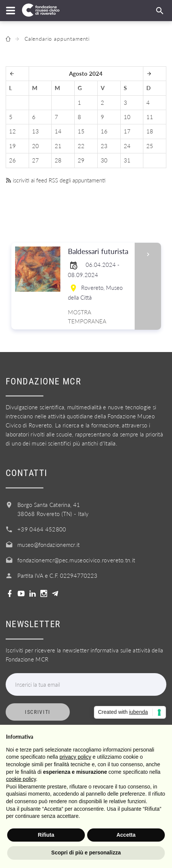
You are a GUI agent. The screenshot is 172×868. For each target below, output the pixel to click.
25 (150, 146)
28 (58, 160)
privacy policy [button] (75, 757)
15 (81, 131)
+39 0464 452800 (42, 529)
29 (81, 160)
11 (150, 117)
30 (104, 160)
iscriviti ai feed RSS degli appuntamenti (56, 180)
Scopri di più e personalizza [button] (86, 853)
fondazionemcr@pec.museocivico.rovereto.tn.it (76, 560)
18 (150, 131)
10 (127, 117)
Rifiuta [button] (46, 835)
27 (35, 160)
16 (104, 131)
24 (127, 146)
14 (58, 131)
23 (104, 146)
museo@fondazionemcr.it (49, 545)
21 (58, 146)
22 (81, 146)
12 (12, 131)
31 (127, 160)
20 (35, 146)
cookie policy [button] (21, 779)
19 (12, 146)
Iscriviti (38, 712)
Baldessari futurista (99, 252)
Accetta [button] (126, 835)
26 (12, 160)
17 (127, 131)
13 (35, 131)
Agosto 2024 (86, 73)
